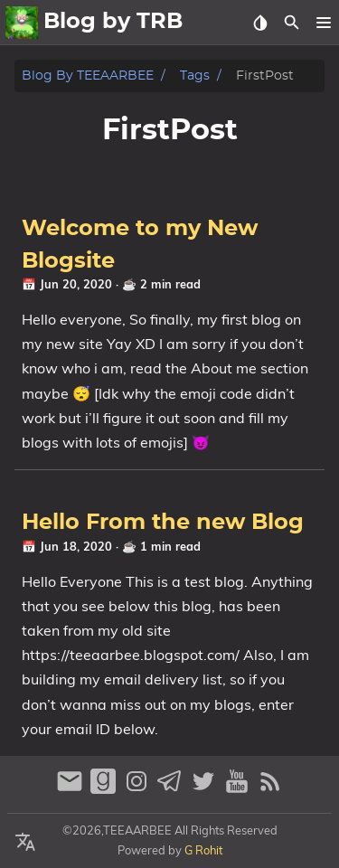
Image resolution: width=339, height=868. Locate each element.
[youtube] (239, 789)
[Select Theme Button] (260, 23)
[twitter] (206, 789)
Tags (195, 75)
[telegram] (172, 789)
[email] (72, 789)
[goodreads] (105, 789)
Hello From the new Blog (163, 523)
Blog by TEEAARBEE (88, 75)
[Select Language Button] (25, 843)
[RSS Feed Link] (270, 789)
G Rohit (203, 850)
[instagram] (139, 789)
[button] (323, 23)
